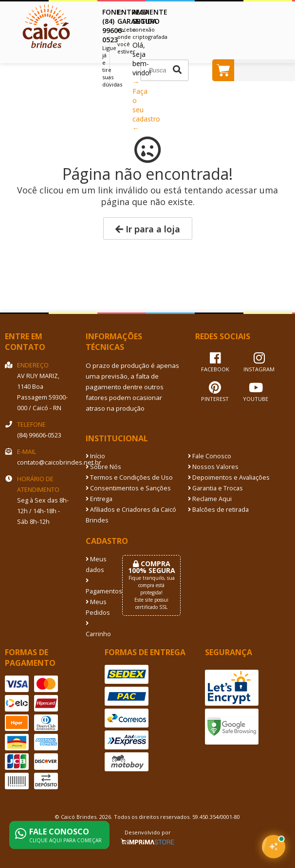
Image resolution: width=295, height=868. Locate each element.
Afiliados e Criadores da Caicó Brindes (131, 515)
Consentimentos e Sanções (128, 488)
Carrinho (97, 629)
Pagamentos (97, 587)
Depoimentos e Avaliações (229, 477)
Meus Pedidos (97, 607)
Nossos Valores (213, 467)
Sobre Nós (103, 467)
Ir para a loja (148, 229)
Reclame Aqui (210, 499)
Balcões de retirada (218, 510)
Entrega (99, 499)
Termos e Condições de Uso (129, 477)
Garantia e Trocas (215, 488)
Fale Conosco (210, 456)
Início (95, 456)
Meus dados (96, 564)
